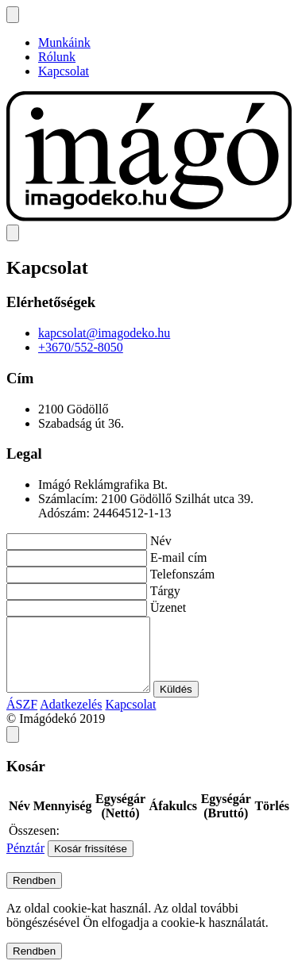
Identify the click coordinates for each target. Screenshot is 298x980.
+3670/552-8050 (81, 347)
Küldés (192, 703)
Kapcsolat (64, 71)
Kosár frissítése (91, 863)
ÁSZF (22, 719)
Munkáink (64, 42)
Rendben (34, 895)
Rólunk (57, 57)
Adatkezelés (71, 719)
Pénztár (25, 862)
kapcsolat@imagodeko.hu (104, 333)
